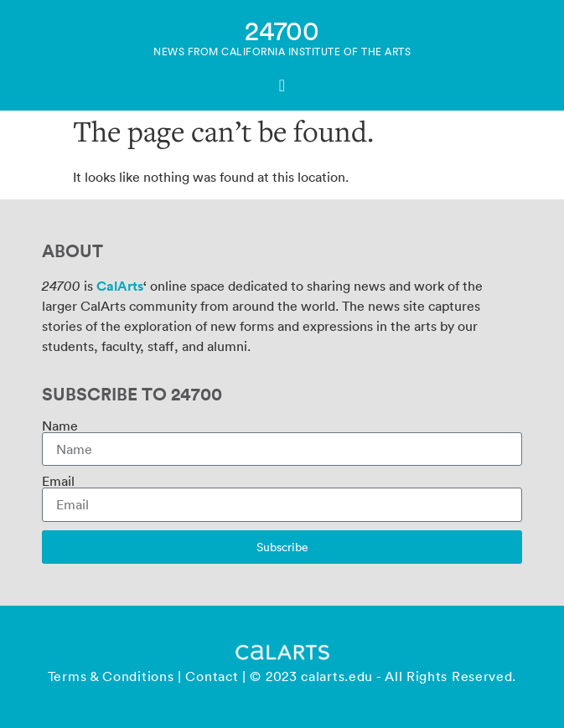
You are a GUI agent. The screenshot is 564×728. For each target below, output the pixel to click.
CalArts (120, 286)
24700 (282, 30)
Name (60, 426)
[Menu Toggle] (282, 85)
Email (58, 481)
